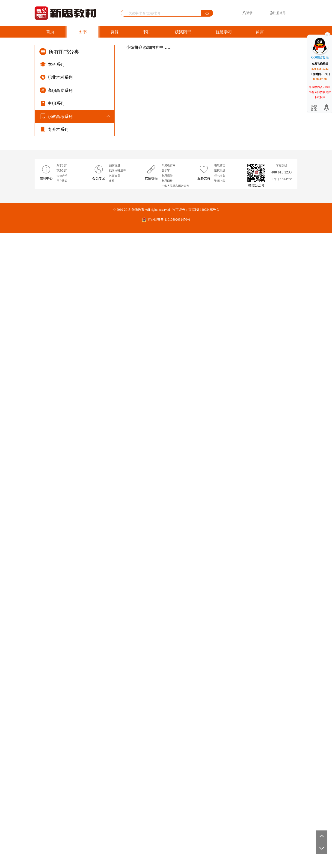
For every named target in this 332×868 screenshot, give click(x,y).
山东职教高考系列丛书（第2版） (76, 503)
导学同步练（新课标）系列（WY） (78, 140)
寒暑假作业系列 (64, 265)
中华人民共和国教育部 (175, 821)
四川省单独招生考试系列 (70, 344)
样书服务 (220, 811)
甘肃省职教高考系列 (67, 628)
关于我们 (62, 801)
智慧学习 (224, 32)
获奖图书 (183, 32)
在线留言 (220, 801)
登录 (247, 13)
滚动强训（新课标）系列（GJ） (75, 151)
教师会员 (115, 811)
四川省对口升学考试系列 (70, 333)
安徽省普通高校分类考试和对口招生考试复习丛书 (78, 409)
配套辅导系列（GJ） (67, 662)
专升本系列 (54, 764)
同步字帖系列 (62, 242)
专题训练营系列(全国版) (70, 310)
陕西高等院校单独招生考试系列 (75, 560)
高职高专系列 (56, 90)
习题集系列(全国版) (67, 321)
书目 (147, 32)
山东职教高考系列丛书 (69, 492)
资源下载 (220, 816)
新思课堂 (167, 811)
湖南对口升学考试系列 (69, 537)
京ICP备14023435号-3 (203, 845)
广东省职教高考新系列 (69, 378)
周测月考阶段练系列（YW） (73, 163)
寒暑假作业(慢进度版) (68, 276)
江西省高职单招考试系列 (70, 435)
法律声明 (62, 811)
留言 (260, 32)
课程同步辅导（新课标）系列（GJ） (79, 185)
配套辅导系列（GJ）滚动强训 (74, 707)
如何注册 (115, 801)
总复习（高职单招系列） (70, 685)
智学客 (166, 806)
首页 (50, 32)
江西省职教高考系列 (67, 424)
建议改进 (220, 806)
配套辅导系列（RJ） (67, 752)
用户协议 (62, 816)
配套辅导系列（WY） (68, 696)
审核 (112, 816)
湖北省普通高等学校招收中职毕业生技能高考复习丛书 (78, 460)
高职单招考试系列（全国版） (74, 299)
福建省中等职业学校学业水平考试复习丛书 (78, 478)
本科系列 (52, 64)
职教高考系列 (56, 116)
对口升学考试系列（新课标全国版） (78, 287)
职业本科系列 (56, 77)
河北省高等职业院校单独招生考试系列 (80, 515)
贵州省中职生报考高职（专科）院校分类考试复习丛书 (78, 392)
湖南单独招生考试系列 (69, 548)
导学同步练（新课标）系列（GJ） (77, 129)
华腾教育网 (169, 801)
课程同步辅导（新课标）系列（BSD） (80, 219)
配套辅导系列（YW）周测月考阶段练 (79, 718)
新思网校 (167, 816)
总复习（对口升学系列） (70, 673)
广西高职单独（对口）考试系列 (75, 571)
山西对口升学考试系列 (69, 605)
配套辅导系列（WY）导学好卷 (75, 730)
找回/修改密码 (118, 806)
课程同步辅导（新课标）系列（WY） (79, 208)
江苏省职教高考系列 (67, 582)
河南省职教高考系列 (67, 446)
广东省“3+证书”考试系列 (70, 367)
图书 (83, 32)
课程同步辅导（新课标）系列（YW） (79, 197)
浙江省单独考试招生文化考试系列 (77, 616)
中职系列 (52, 103)
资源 (115, 32)
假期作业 (59, 650)
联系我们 (62, 806)
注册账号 (278, 13)
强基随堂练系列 (64, 253)
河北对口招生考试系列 (69, 526)
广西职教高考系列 (65, 639)
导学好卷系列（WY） (68, 174)
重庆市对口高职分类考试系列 (74, 355)
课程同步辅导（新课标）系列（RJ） (79, 231)
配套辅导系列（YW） (68, 741)
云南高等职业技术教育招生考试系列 (78, 594)
